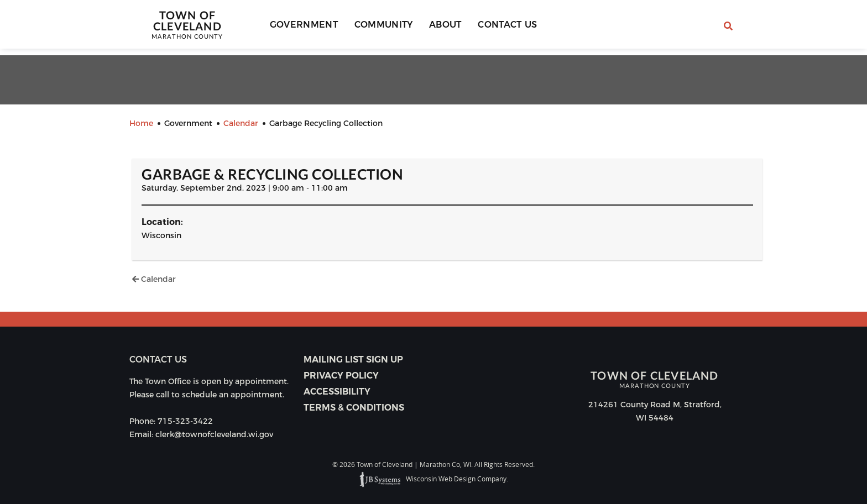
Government (306, 28)
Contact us (158, 359)
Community (382, 28)
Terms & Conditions (354, 408)
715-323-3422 (185, 421)
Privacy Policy (341, 376)
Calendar (154, 279)
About (439, 28)
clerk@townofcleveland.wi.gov (214, 434)
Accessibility (337, 392)
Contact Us (496, 28)
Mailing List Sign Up (353, 359)
